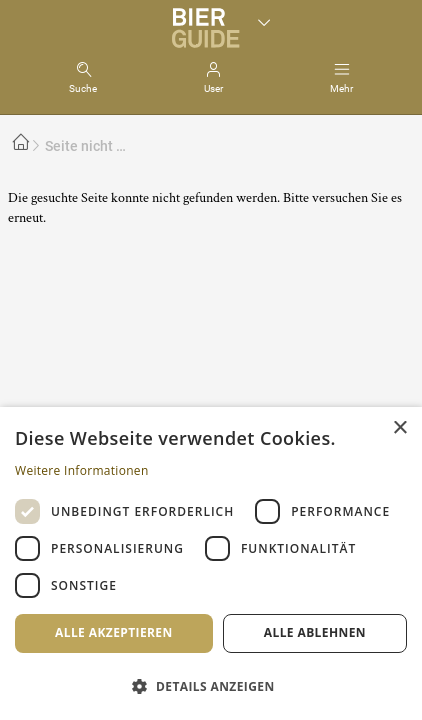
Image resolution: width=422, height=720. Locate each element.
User (213, 88)
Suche (83, 88)
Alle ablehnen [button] (315, 632)
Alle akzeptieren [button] (114, 632)
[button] (211, 685)
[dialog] (211, 563)
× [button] (399, 428)
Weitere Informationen (82, 470)
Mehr (341, 88)
